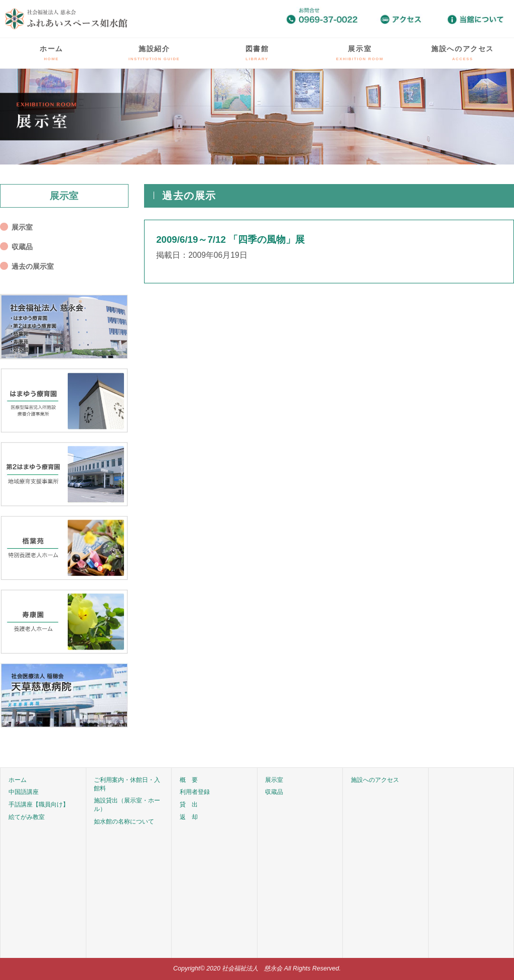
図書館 (257, 53)
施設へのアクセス (463, 53)
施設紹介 (154, 53)
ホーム (51, 53)
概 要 (189, 780)
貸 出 (189, 804)
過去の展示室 (33, 266)
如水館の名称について (124, 822)
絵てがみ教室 (27, 817)
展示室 (360, 53)
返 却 (189, 817)
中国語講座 (24, 792)
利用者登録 (195, 792)
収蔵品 (22, 247)
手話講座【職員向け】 (39, 804)
